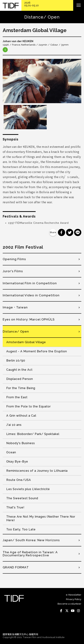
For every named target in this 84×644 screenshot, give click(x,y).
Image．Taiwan (15, 307)
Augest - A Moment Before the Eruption (37, 351)
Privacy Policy (74, 599)
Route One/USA (19, 480)
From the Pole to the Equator (29, 406)
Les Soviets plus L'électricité (28, 489)
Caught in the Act (19, 370)
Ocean (11, 452)
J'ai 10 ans (14, 425)
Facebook (61, 611)
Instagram (78, 611)
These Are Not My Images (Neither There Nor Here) (41, 518)
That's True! (15, 507)
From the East (17, 397)
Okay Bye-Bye (17, 462)
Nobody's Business (21, 443)
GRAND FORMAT (16, 567)
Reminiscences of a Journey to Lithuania (37, 471)
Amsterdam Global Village (26, 342)
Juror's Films (13, 271)
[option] (42, 81)
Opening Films (14, 259)
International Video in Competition (31, 295)
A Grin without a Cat (21, 416)
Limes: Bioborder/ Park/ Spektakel (33, 434)
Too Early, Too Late (21, 529)
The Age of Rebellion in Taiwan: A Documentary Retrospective (30, 554)
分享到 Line (78, 232)
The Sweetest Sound (22, 498)
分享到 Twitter (70, 232)
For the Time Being (21, 388)
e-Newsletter (74, 595)
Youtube (73, 611)
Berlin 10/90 (16, 361)
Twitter (67, 611)
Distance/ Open (16, 331)
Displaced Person (20, 379)
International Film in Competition (30, 283)
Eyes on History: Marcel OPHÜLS (29, 319)
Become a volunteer (69, 604)
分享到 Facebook (62, 232)
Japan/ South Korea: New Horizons (31, 540)
